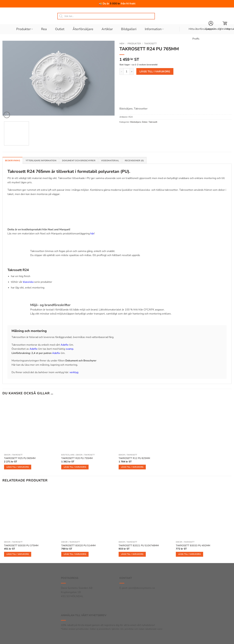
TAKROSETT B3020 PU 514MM (78, 546)
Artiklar (107, 29)
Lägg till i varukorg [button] (18, 467)
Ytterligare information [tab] (41, 161)
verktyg (74, 372)
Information (154, 29)
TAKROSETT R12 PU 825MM (134, 458)
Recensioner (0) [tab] (134, 161)
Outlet (60, 29)
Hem (122, 44)
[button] (225, 26)
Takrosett (150, 44)
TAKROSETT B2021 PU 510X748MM (139, 546)
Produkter (25, 29)
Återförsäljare (83, 29)
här (92, 234)
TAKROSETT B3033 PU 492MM (193, 546)
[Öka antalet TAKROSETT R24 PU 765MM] (132, 71)
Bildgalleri (129, 29)
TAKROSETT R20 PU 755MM (77, 458)
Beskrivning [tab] (13, 161)
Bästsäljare (136, 122)
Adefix (64, 345)
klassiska (28, 282)
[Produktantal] (127, 71)
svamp (69, 349)
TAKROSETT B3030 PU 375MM (21, 546)
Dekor (145, 122)
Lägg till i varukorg (155, 71)
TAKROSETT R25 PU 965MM (20, 458)
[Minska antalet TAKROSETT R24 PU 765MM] (121, 71)
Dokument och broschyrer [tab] (79, 161)
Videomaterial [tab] (110, 161)
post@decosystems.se (142, 588)
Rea (44, 29)
